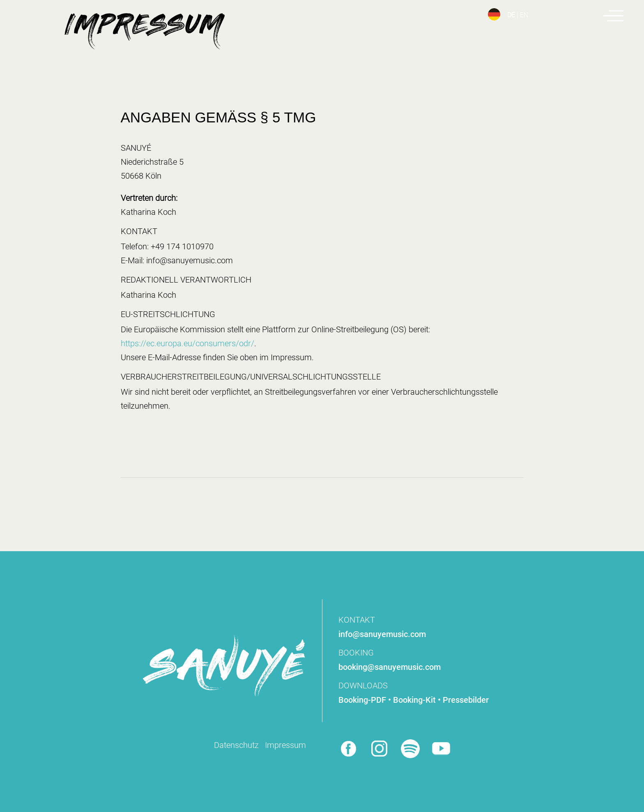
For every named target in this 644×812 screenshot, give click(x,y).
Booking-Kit (414, 700)
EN (524, 15)
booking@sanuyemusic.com (390, 667)
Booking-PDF (362, 700)
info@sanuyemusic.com (382, 634)
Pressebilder (466, 700)
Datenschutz (236, 745)
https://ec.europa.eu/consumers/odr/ (187, 343)
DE (511, 15)
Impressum (285, 745)
